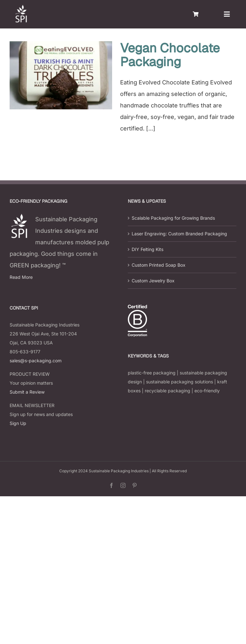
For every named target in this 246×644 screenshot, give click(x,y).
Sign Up (18, 423)
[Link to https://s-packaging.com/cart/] (196, 14)
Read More (21, 277)
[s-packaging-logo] (21, 8)
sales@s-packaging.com (36, 361)
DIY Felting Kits (148, 249)
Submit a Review (27, 392)
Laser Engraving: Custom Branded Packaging (179, 234)
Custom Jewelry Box (153, 281)
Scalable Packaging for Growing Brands (173, 218)
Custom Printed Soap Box (159, 265)
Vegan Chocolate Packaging (170, 55)
